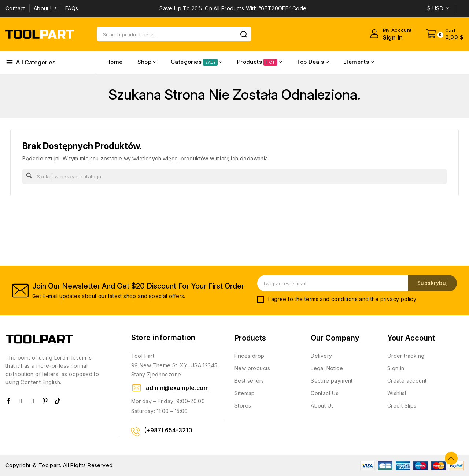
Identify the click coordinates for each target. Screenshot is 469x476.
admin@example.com (177, 388)
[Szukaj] (234, 176)
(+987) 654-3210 (168, 430)
